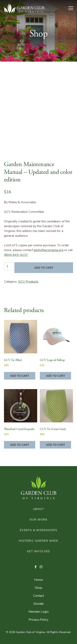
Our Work (38, 520)
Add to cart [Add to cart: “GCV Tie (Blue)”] (20, 376)
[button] (36, 567)
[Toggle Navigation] (72, 8)
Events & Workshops (38, 530)
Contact (38, 596)
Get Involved (38, 552)
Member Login (39, 612)
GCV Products (28, 282)
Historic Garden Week (38, 541)
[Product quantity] (9, 266)
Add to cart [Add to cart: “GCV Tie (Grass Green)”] (55, 445)
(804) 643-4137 (16, 255)
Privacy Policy (38, 620)
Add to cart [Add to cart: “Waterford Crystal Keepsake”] (20, 445)
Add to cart (44, 268)
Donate (38, 604)
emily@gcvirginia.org (48, 250)
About (38, 509)
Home (38, 580)
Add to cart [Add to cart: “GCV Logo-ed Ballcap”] (55, 376)
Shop (38, 588)
